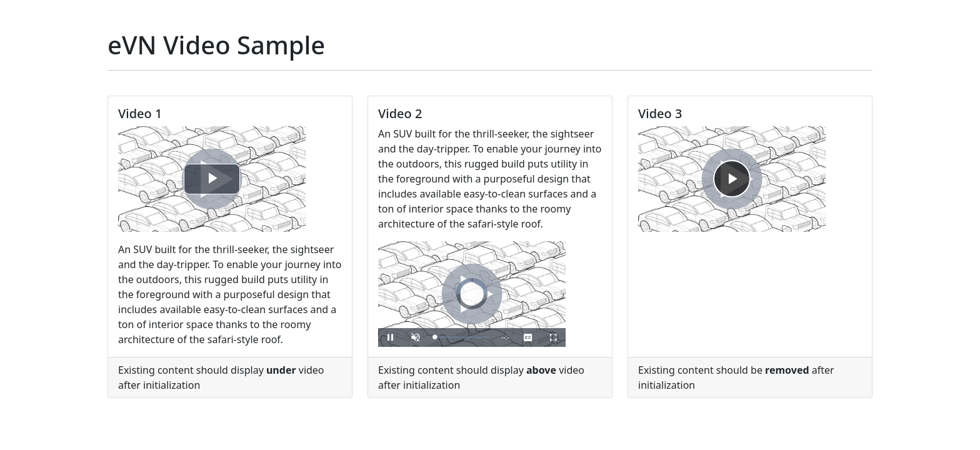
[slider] (462, 337)
